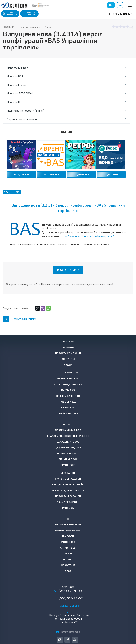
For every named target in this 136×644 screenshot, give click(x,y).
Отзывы (68, 553)
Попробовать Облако (68, 530)
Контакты (68, 359)
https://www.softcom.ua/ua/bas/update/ (87, 236)
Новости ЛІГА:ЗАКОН (20, 93)
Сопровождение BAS (68, 384)
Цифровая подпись (68, 447)
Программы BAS (68, 373)
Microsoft (68, 542)
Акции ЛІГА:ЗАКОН (68, 502)
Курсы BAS (68, 390)
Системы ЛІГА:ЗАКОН (68, 479)
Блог (68, 571)
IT (68, 519)
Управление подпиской (22, 119)
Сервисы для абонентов (68, 490)
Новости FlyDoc (17, 85)
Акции (68, 365)
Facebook (68, 640)
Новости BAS (15, 76)
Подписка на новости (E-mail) (26, 110)
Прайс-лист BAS (68, 413)
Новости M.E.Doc (17, 68)
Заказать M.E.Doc (68, 442)
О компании (68, 347)
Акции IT (68, 559)
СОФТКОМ (68, 341)
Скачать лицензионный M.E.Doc (68, 436)
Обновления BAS (68, 378)
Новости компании (68, 353)
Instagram (60, 640)
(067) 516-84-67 (120, 14)
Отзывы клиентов (68, 396)
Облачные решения (68, 524)
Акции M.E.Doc (68, 459)
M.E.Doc (68, 424)
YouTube (75, 640)
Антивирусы (68, 548)
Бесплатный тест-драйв (68, 484)
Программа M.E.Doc (68, 430)
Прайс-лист (68, 465)
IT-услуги (68, 536)
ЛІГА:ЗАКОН (68, 473)
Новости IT (14, 102)
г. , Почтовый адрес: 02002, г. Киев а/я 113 (68, 619)
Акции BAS (68, 407)
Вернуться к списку (19, 319)
